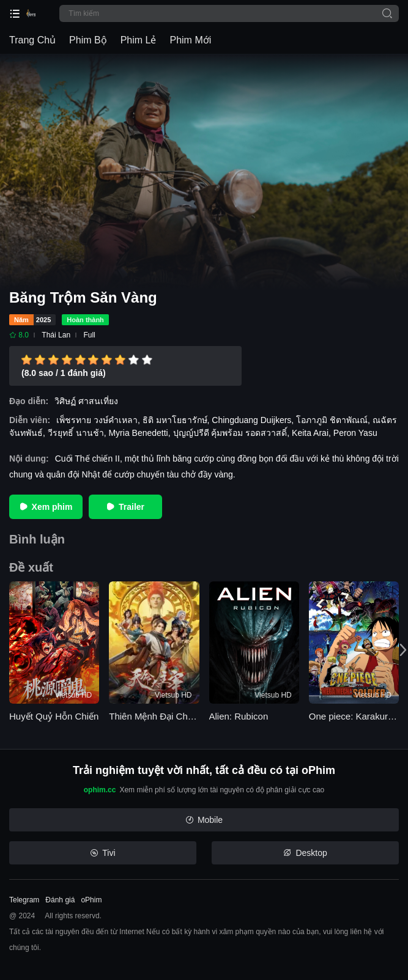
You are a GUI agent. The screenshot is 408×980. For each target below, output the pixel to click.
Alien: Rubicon (239, 716)
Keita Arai (310, 433)
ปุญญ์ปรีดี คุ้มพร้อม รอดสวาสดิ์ (230, 433)
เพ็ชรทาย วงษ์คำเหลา (97, 420)
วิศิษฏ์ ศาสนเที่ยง (86, 401)
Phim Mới (190, 40)
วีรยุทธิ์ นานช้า (76, 433)
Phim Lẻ (139, 40)
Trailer (125, 507)
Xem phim (46, 507)
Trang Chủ (32, 40)
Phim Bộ (88, 40)
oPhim (91, 900)
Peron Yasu (355, 433)
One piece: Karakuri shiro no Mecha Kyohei (354, 716)
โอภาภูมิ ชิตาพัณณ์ (332, 420)
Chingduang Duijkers (251, 420)
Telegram (24, 900)
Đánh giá (60, 900)
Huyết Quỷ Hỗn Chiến (54, 716)
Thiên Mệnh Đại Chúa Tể (154, 716)
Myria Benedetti (138, 433)
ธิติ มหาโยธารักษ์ (175, 420)
